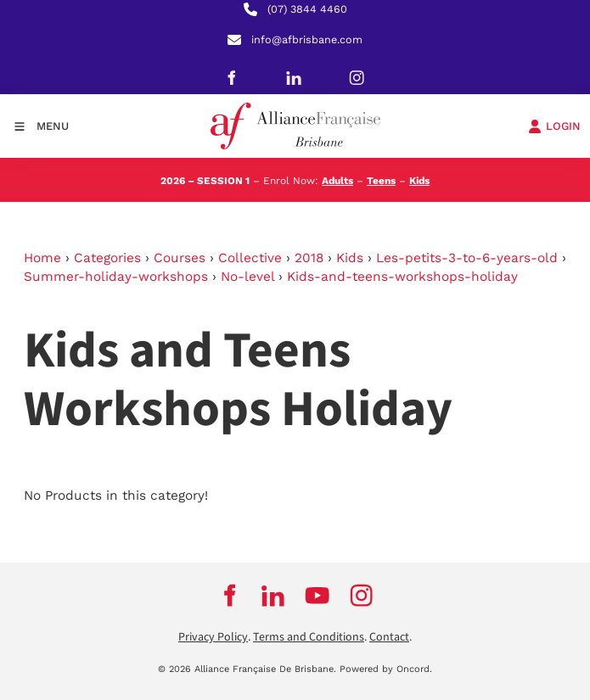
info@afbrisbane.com (307, 39)
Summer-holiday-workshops (116, 277)
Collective (250, 258)
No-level (247, 277)
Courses (180, 258)
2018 (309, 258)
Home (42, 258)
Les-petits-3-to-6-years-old (467, 258)
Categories (107, 258)
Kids (419, 181)
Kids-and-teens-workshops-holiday (402, 277)
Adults (337, 181)
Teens (381, 181)
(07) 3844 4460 (307, 9)
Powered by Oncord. (386, 669)
